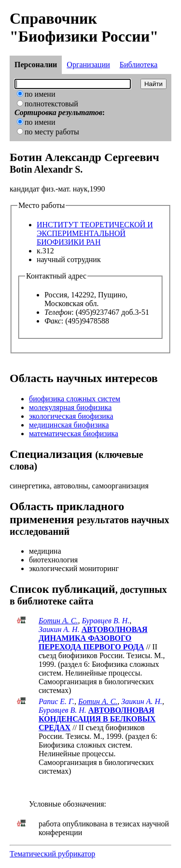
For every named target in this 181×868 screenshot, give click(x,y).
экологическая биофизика (71, 416)
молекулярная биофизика (70, 407)
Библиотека (139, 65)
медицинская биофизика (69, 425)
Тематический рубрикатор (52, 854)
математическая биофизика (74, 434)
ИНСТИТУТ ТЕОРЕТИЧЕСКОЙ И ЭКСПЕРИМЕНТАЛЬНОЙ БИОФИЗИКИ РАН (95, 233)
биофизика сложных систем (75, 399)
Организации (88, 65)
